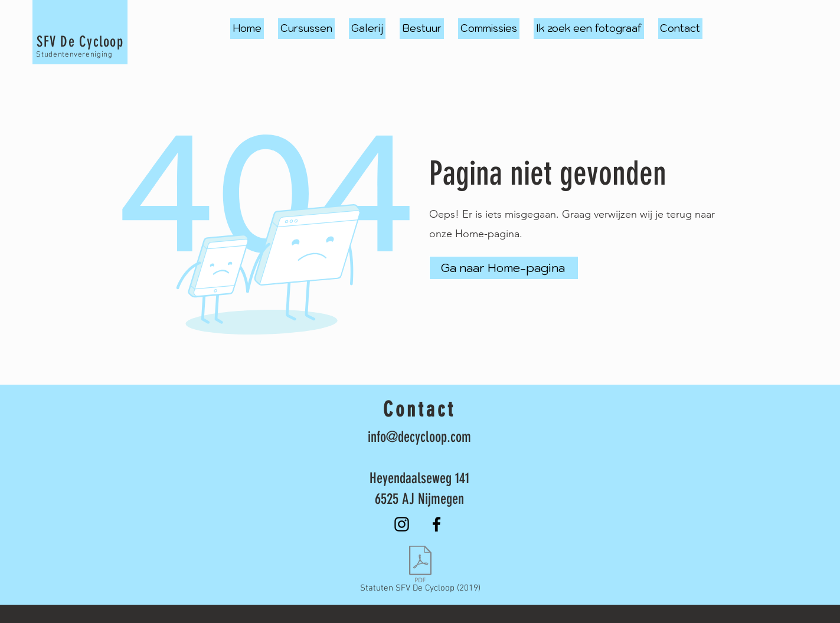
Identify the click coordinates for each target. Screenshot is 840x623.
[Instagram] (402, 524)
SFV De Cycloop (80, 42)
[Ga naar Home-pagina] (504, 268)
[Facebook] (437, 524)
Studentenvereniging (74, 55)
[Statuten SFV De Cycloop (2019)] (421, 572)
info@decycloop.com (419, 437)
